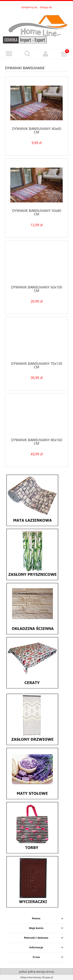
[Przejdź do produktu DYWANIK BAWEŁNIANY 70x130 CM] (36, 341)
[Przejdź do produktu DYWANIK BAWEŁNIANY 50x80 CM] (36, 185)
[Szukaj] (27, 54)
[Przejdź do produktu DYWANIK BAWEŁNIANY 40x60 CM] (36, 103)
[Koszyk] (64, 54)
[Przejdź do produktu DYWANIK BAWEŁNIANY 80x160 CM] (36, 417)
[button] (9, 54)
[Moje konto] (46, 54)
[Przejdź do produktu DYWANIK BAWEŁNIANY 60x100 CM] (36, 264)
